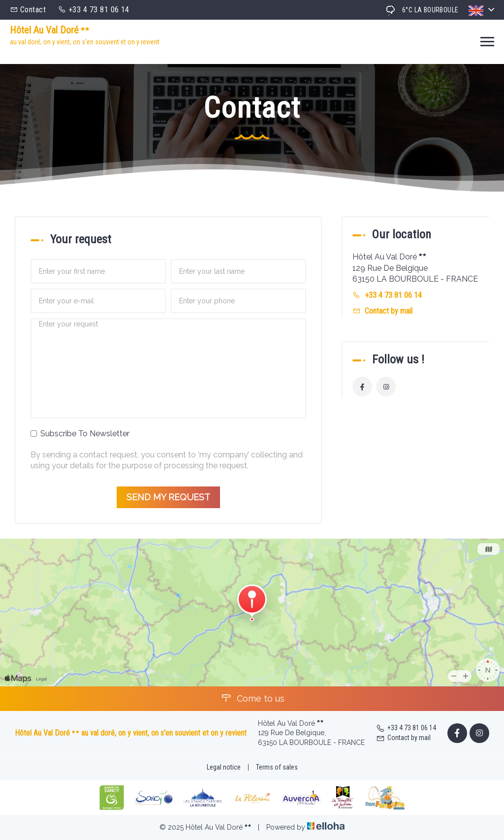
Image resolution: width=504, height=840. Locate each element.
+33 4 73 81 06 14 (406, 728)
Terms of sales (277, 767)
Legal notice (224, 767)
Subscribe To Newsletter (80, 434)
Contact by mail (389, 311)
